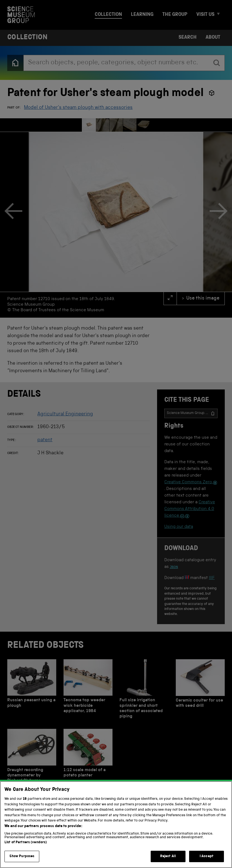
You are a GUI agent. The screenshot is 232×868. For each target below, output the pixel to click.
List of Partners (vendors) (26, 849)
